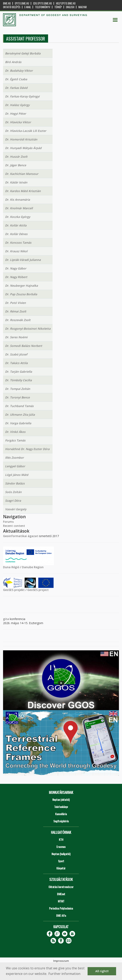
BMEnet (61, 894)
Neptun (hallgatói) (61, 854)
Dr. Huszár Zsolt (16, 157)
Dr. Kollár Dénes (16, 234)
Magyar (83, 7)
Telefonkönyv (43, 7)
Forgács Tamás (15, 440)
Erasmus (61, 847)
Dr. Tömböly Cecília (18, 380)
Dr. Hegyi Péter (16, 114)
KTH (61, 839)
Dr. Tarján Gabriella (19, 372)
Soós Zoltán (13, 492)
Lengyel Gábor (15, 466)
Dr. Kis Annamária (18, 200)
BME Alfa (61, 915)
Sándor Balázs (15, 483)
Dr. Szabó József (16, 354)
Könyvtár (61, 868)
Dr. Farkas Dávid (16, 88)
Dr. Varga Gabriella (18, 423)
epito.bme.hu (22, 3)
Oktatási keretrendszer (61, 887)
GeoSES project (38, 590)
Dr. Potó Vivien (15, 303)
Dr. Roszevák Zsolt (18, 320)
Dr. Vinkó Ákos (15, 432)
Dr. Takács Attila (16, 363)
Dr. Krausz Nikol (16, 251)
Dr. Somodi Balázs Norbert (24, 346)
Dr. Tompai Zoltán (18, 389)
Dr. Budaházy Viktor (19, 71)
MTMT (61, 901)
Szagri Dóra (13, 501)
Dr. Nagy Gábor (16, 268)
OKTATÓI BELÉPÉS (12, 7)
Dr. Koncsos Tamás (18, 243)
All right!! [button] (102, 971)
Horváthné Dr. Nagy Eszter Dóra (27, 449)
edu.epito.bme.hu (43, 3)
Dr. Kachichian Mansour (22, 174)
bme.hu (7, 3)
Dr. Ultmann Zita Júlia (20, 415)
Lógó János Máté (17, 475)
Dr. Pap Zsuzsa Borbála (21, 294)
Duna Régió (11, 567)
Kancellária (61, 814)
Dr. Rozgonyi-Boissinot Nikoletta (28, 329)
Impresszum (61, 961)
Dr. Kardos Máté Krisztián (23, 191)
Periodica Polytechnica (61, 908)
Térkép (58, 7)
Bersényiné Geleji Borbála (23, 53)
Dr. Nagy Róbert (16, 277)
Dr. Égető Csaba (16, 79)
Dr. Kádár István (16, 182)
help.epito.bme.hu (66, 3)
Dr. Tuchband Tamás (19, 406)
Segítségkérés (61, 821)
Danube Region (33, 567)
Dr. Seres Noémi (16, 337)
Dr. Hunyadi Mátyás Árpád (23, 148)
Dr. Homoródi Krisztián (21, 139)
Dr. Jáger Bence (16, 165)
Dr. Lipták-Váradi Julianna (23, 260)
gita (6, 619)
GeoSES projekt (14, 590)
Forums (8, 522)
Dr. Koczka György (18, 217)
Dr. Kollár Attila (16, 225)
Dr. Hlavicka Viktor (18, 122)
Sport (61, 861)
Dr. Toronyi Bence (17, 397)
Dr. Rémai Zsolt (16, 311)
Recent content (14, 526)
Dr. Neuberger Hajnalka (21, 286)
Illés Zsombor (14, 458)
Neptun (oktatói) (61, 800)
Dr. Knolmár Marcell (19, 208)
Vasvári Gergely (16, 509)
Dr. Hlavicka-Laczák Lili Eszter (26, 131)
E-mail (28, 7)
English (70, 7)
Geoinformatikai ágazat (21, 536)
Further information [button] (64, 974)
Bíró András (13, 62)
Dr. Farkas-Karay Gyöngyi (22, 96)
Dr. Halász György (17, 105)
